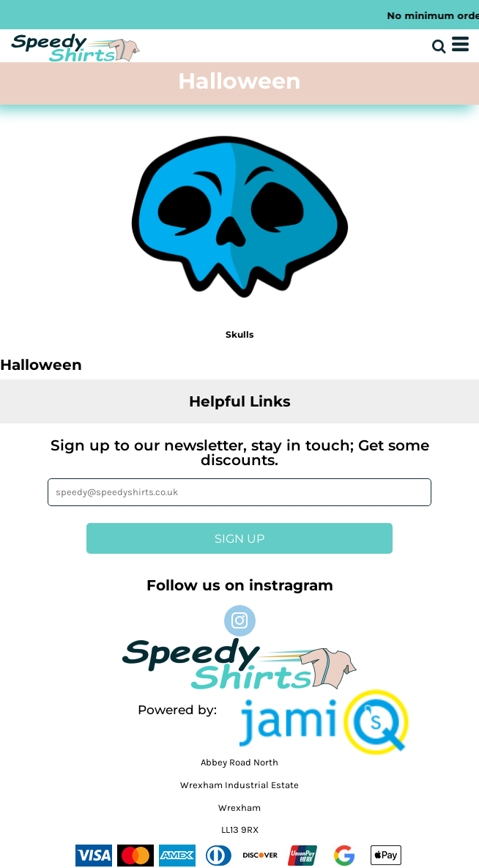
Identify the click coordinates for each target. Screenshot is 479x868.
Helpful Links (240, 401)
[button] (324, 722)
